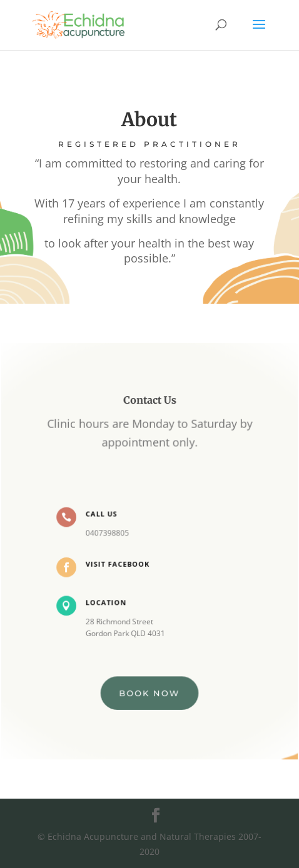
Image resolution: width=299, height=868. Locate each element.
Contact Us (149, 402)
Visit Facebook (118, 563)
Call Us (102, 514)
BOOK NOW (149, 692)
